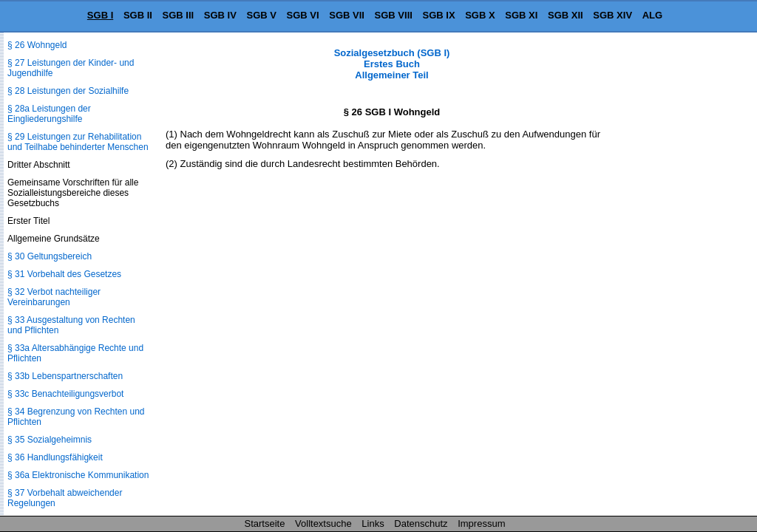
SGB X (480, 15)
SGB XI (521, 15)
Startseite (265, 524)
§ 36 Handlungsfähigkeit (55, 457)
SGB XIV (612, 15)
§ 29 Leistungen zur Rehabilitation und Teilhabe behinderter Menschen (78, 142)
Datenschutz (421, 524)
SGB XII (566, 15)
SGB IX (439, 15)
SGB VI (303, 15)
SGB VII (347, 15)
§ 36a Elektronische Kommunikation (78, 475)
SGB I (100, 15)
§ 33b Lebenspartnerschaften (65, 376)
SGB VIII (394, 15)
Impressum (481, 524)
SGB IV (220, 15)
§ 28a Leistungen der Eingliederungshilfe (49, 114)
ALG (652, 15)
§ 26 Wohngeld (37, 45)
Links (373, 524)
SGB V (261, 15)
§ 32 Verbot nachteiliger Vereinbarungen (54, 297)
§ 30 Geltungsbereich (50, 256)
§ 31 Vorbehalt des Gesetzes (64, 274)
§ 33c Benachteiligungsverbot (65, 394)
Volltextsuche (323, 524)
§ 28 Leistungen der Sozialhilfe (68, 91)
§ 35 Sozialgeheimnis (50, 440)
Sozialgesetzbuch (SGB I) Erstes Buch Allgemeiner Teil (392, 64)
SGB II (138, 15)
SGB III (179, 15)
